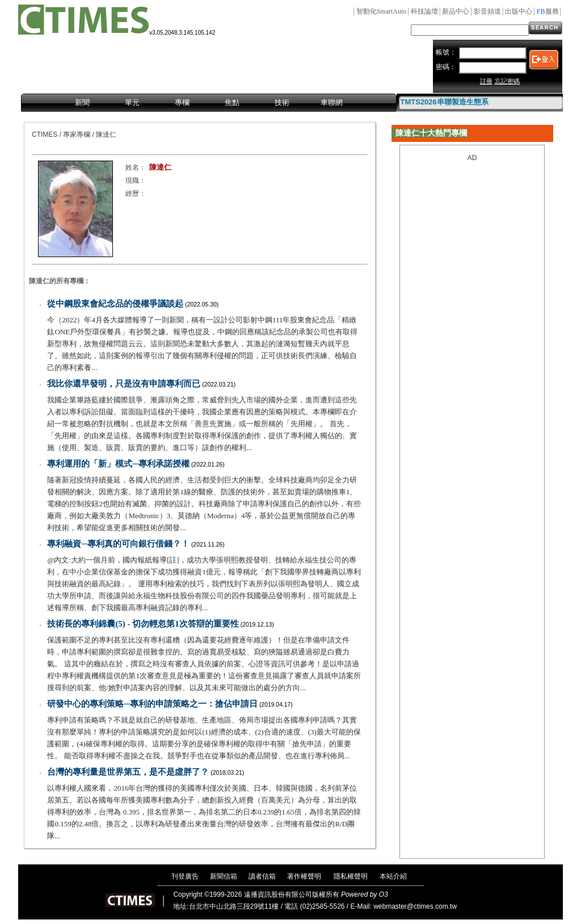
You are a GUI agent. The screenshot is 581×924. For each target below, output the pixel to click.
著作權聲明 (304, 876)
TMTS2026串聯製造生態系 (445, 102)
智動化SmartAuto (382, 11)
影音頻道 (487, 11)
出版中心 (519, 11)
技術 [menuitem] (282, 102)
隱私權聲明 (351, 876)
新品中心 (456, 11)
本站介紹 (393, 876)
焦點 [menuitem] (232, 102)
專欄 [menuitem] (182, 102)
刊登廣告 (185, 876)
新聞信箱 (224, 876)
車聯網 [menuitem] (332, 102)
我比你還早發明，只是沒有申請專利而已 (124, 384)
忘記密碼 (507, 81)
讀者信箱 (262, 876)
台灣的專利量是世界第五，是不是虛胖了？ (128, 772)
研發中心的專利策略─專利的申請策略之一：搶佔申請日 (152, 704)
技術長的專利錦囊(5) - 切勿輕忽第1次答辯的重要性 (143, 624)
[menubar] (209, 103)
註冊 (486, 81)
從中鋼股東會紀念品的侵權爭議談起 (115, 304)
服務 (548, 11)
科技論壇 (424, 11)
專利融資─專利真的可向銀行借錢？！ (118, 544)
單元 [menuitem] (132, 102)
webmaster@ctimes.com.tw (415, 906)
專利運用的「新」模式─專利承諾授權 (118, 464)
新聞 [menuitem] (82, 102)
